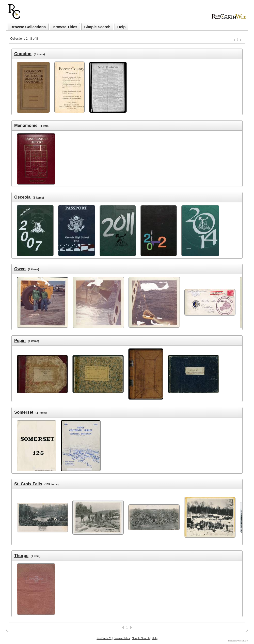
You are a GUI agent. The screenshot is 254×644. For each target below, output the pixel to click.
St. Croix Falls (28, 484)
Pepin (20, 340)
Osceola (22, 197)
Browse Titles (65, 27)
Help (122, 27)
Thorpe (21, 556)
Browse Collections (28, 27)
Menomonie (26, 125)
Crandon (23, 54)
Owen (20, 269)
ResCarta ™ (104, 638)
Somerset (24, 412)
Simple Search (97, 27)
